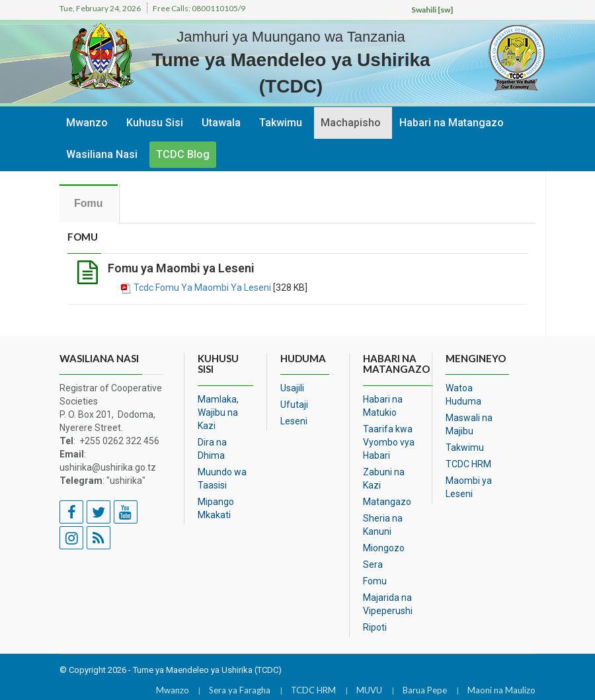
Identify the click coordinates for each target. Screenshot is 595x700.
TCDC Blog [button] (183, 154)
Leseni (294, 421)
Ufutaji (294, 405)
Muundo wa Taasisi (222, 479)
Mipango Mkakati (216, 508)
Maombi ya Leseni (469, 487)
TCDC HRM (468, 464)
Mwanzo (87, 123)
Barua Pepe (425, 690)
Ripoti (375, 627)
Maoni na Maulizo (501, 690)
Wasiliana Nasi (102, 154)
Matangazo (387, 502)
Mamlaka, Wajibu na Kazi (218, 412)
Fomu (375, 581)
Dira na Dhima (212, 449)
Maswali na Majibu (469, 424)
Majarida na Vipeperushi (388, 604)
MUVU (369, 690)
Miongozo (384, 548)
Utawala (221, 123)
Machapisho (351, 123)
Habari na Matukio (383, 406)
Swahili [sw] (432, 10)
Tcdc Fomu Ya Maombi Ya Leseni (202, 288)
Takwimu (281, 123)
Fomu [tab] (89, 203)
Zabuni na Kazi (384, 479)
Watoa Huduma (463, 395)
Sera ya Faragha (240, 690)
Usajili (292, 388)
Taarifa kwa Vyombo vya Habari (389, 442)
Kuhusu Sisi (155, 123)
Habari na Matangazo (452, 123)
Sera (373, 564)
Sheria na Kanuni (383, 525)
